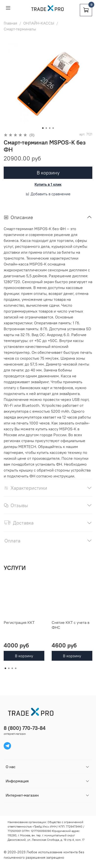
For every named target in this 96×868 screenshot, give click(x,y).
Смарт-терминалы (20, 29)
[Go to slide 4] (53, 128)
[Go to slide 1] (43, 128)
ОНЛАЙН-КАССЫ (39, 23)
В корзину (24, 656)
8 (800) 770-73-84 (25, 728)
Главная (10, 23)
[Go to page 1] (5, 668)
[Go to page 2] (9, 668)
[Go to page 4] (16, 668)
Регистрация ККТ (19, 622)
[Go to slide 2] (46, 128)
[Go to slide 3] (50, 128)
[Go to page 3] (12, 668)
